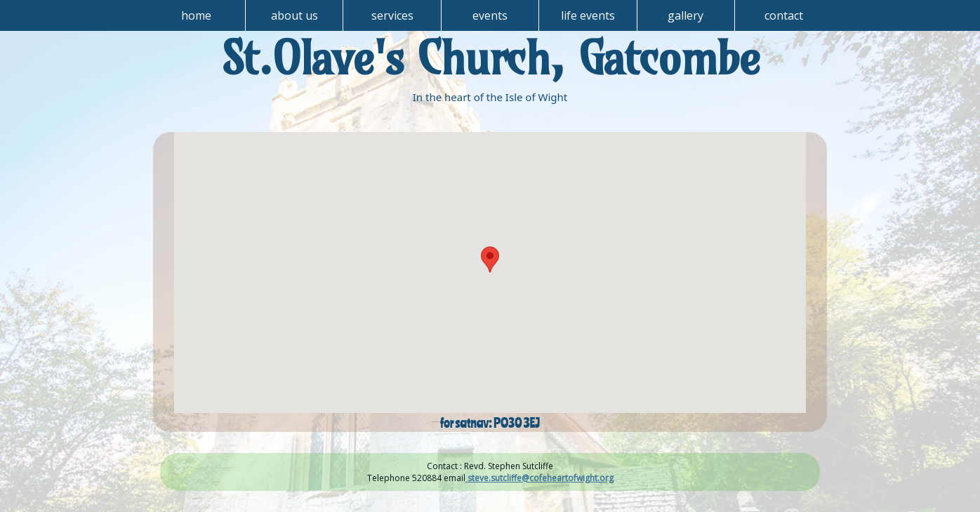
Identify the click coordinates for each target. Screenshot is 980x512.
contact (784, 15)
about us (294, 15)
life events (588, 15)
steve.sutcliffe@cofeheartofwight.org (539, 478)
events (490, 15)
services (392, 15)
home (196, 15)
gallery (686, 15)
